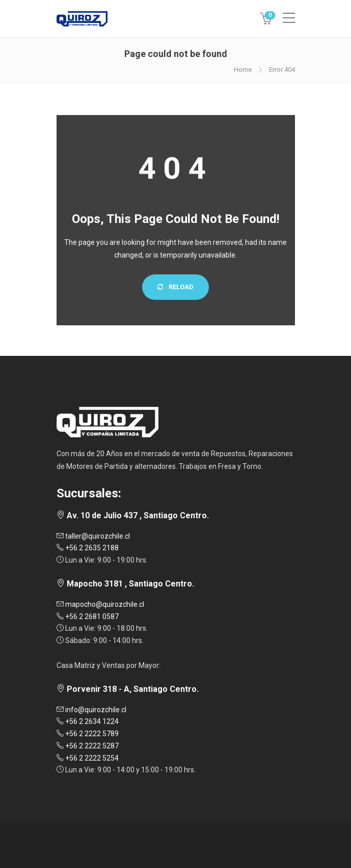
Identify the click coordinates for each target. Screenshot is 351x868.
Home (243, 69)
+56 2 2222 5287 (88, 746)
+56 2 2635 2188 (88, 548)
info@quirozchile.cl (91, 710)
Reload (175, 287)
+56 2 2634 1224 (88, 721)
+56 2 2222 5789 (88, 734)
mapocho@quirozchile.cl (100, 604)
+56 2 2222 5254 (88, 758)
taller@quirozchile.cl (93, 536)
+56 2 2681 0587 (88, 617)
